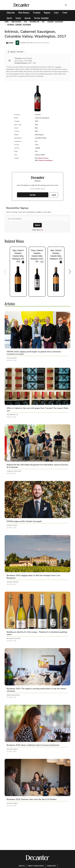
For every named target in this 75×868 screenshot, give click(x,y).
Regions (47, 13)
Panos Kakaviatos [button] (13, 695)
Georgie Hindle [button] (12, 749)
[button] (15, 52)
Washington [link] (34, 22)
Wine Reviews (24, 13)
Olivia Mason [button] (12, 358)
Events (18, 18)
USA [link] (25, 22)
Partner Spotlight (42, 18)
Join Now (33, 195)
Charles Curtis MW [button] (14, 471)
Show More (37, 230)
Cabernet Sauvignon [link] (55, 22)
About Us (22, 866)
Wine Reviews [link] (16, 22)
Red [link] (43, 22)
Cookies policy (51, 866)
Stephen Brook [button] (12, 415)
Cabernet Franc (43, 158)
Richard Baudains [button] (14, 639)
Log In (54, 195)
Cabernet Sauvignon (46, 160)
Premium (37, 13)
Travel (65, 13)
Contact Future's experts (36, 866)
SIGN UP (37, 225)
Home (7, 22)
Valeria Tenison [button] (13, 582)
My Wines (10, 43)
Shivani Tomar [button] (12, 525)
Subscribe (11, 13)
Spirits (9, 18)
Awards (28, 18)
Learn (56, 13)
